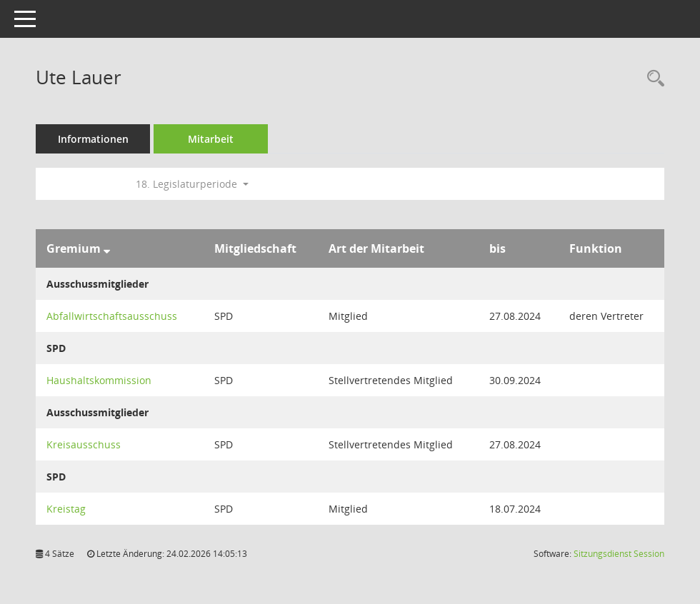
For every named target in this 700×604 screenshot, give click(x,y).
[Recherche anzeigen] (652, 79)
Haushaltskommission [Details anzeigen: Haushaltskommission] (99, 380)
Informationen (93, 139)
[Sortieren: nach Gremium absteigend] (107, 248)
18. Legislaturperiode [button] (192, 184)
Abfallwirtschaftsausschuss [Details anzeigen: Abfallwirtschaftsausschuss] (112, 316)
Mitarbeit (211, 139)
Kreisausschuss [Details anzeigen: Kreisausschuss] (84, 444)
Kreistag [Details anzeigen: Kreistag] (66, 509)
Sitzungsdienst (619, 554)
